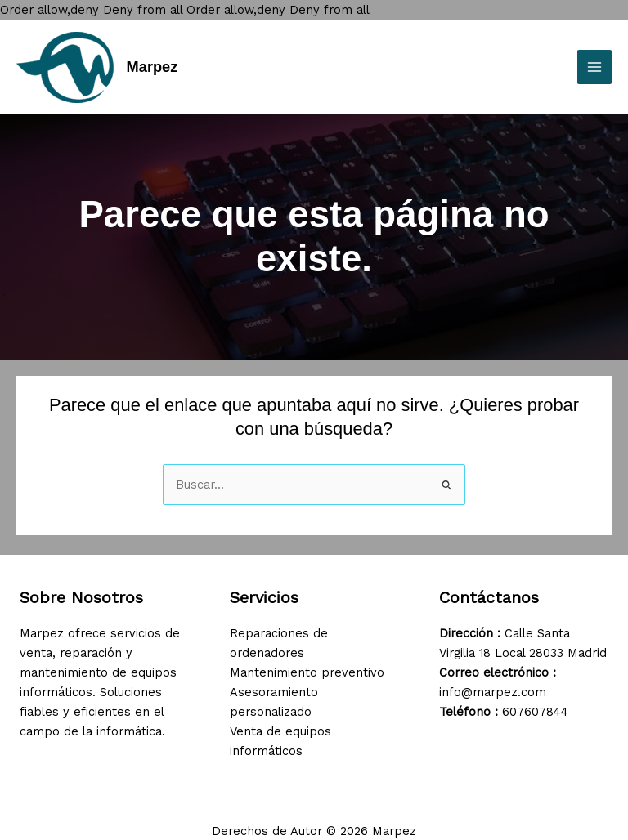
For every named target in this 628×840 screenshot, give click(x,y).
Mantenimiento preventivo (307, 672)
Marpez (153, 67)
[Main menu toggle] (594, 67)
